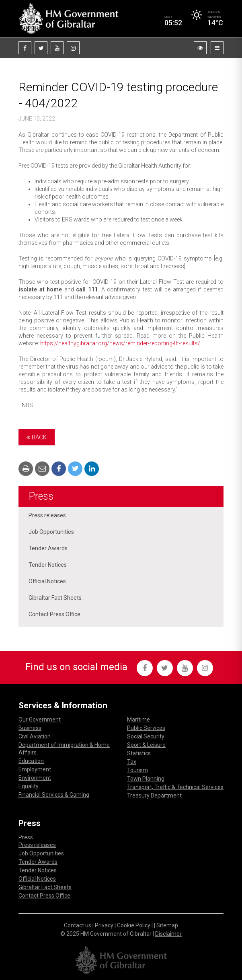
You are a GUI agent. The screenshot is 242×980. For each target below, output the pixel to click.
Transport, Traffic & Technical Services (175, 787)
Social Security (146, 736)
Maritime (138, 720)
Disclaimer (168, 934)
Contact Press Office (54, 614)
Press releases (47, 515)
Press (41, 496)
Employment (35, 769)
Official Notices (47, 581)
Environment (35, 778)
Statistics (139, 753)
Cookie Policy (134, 925)
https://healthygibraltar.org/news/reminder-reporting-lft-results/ (120, 343)
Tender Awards (48, 548)
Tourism (137, 770)
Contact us (78, 925)
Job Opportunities (51, 532)
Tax (132, 762)
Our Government (40, 720)
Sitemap (167, 925)
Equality (29, 786)
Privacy (104, 925)
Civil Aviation (35, 736)
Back (37, 437)
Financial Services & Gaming (54, 795)
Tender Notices (48, 565)
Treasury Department (154, 795)
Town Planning (146, 779)
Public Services (146, 728)
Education (31, 761)
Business (30, 728)
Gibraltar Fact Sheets (55, 598)
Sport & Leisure (146, 745)
